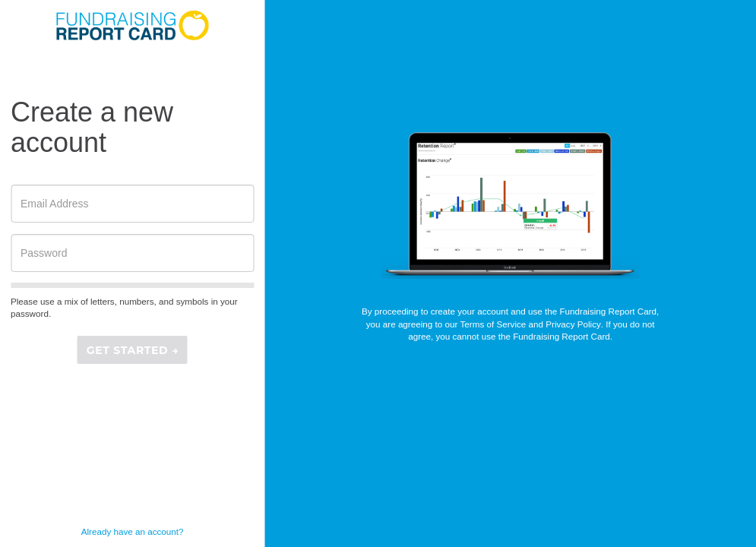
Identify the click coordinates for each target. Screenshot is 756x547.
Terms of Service (493, 324)
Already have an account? (133, 531)
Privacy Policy (573, 324)
